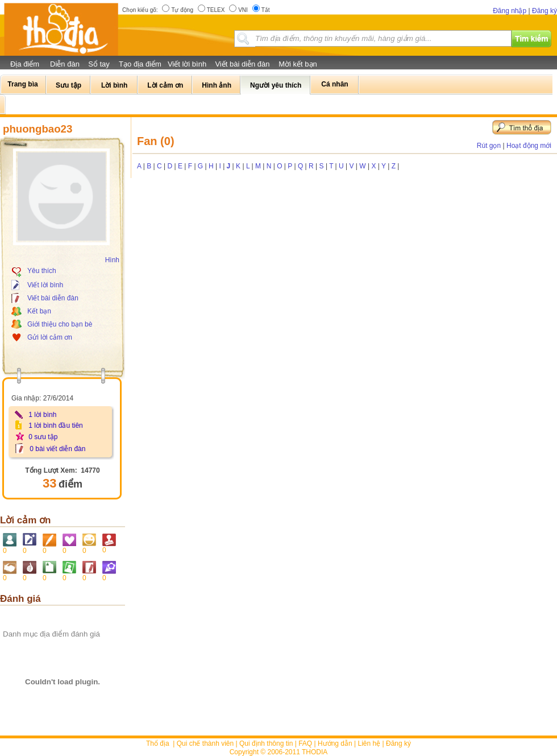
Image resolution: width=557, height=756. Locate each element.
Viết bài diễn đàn (242, 64)
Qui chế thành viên (205, 743)
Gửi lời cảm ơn (50, 337)
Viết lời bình (187, 64)
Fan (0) (156, 141)
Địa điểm (25, 64)
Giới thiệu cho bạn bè (60, 324)
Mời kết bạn (298, 64)
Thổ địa (158, 743)
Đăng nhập (510, 11)
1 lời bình (42, 415)
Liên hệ (369, 743)
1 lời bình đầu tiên (55, 425)
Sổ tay (99, 64)
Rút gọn (489, 146)
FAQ (305, 743)
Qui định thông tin (266, 743)
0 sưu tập (43, 437)
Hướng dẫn (335, 743)
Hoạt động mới (529, 146)
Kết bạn (39, 311)
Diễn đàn (65, 64)
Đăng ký (544, 11)
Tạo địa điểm (140, 64)
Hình (112, 260)
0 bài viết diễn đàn (57, 449)
